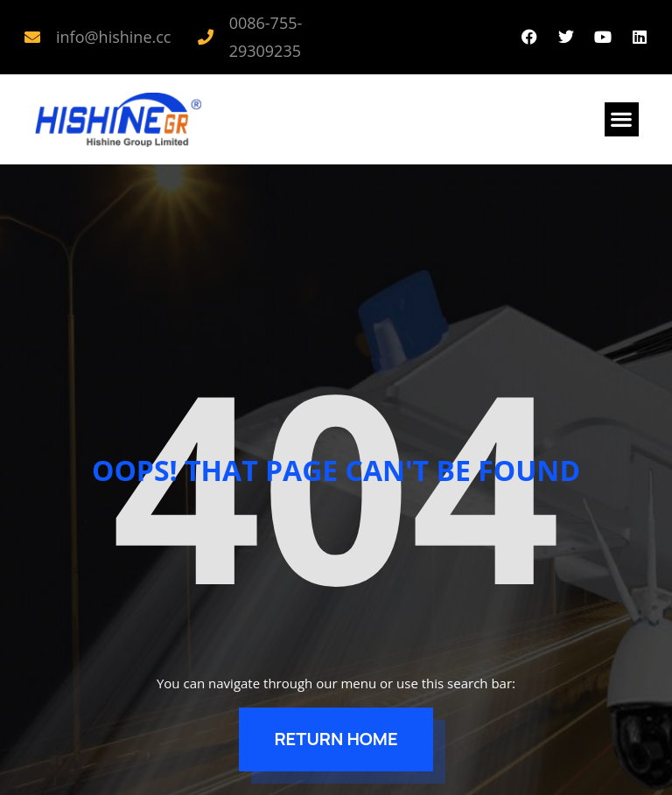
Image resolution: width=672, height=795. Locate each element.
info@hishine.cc (113, 37)
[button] (622, 119)
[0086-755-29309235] (206, 37)
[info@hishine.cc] (32, 37)
